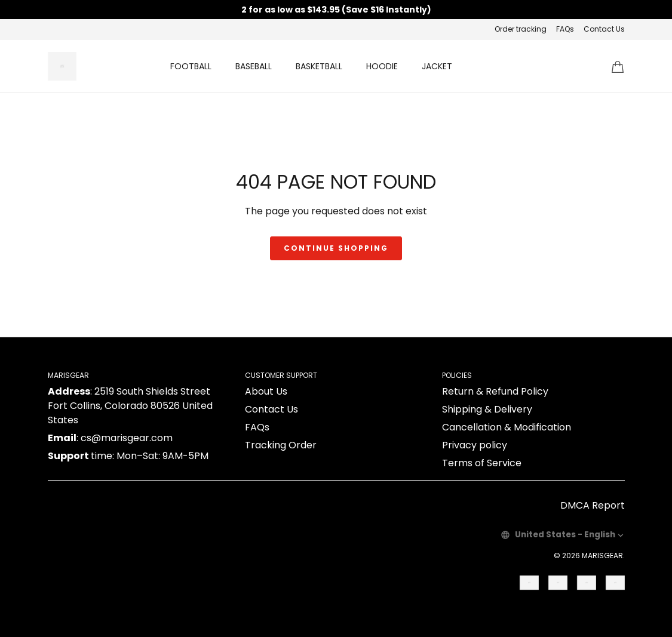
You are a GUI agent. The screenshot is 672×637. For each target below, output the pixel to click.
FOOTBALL (191, 66)
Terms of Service (482, 463)
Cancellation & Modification (507, 427)
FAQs (565, 29)
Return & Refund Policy (495, 391)
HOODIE (382, 66)
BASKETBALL (319, 66)
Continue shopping (336, 248)
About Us (266, 391)
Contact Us (604, 29)
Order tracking (521, 29)
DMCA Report (593, 505)
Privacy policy (475, 445)
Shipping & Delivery (487, 409)
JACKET (437, 66)
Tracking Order (281, 445)
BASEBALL (254, 66)
